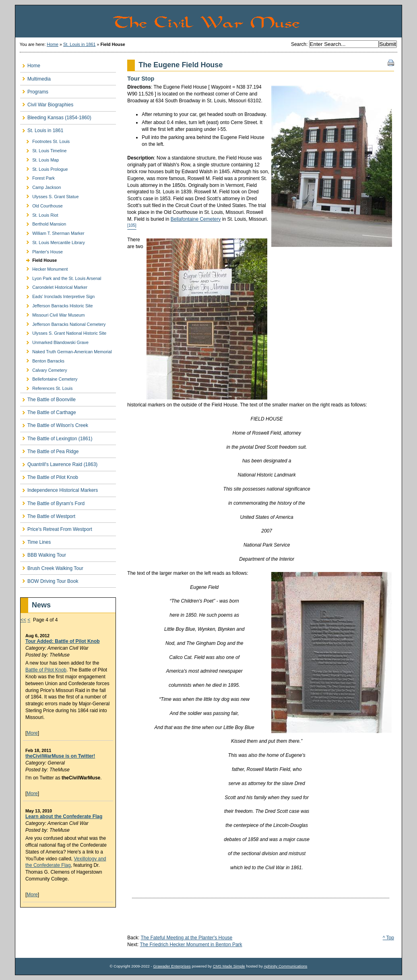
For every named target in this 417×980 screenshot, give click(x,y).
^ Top (388, 938)
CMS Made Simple (229, 966)
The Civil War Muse (257, 21)
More (32, 733)
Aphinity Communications (285, 966)
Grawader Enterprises (172, 966)
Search (299, 44)
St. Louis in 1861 (79, 44)
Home (53, 44)
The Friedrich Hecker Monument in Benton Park (191, 945)
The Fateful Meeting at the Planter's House (187, 938)
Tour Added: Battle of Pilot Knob (63, 641)
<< (23, 620)
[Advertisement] (67, 924)
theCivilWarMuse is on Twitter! (60, 756)
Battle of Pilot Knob (46, 670)
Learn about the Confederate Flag (64, 816)
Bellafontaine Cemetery (196, 219)
